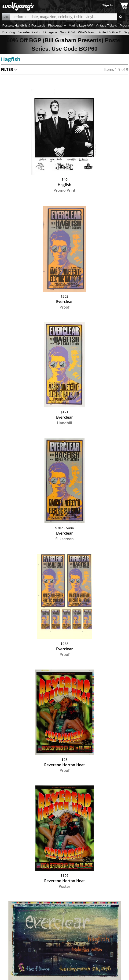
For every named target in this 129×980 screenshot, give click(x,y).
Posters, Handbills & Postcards (24, 25)
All (6, 17)
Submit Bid (67, 32)
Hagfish (11, 59)
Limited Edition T (109, 32)
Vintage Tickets (106, 25)
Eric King (9, 32)
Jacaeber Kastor (29, 32)
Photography (57, 25)
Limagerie (50, 32)
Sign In (107, 5)
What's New (86, 32)
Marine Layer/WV (81, 25)
